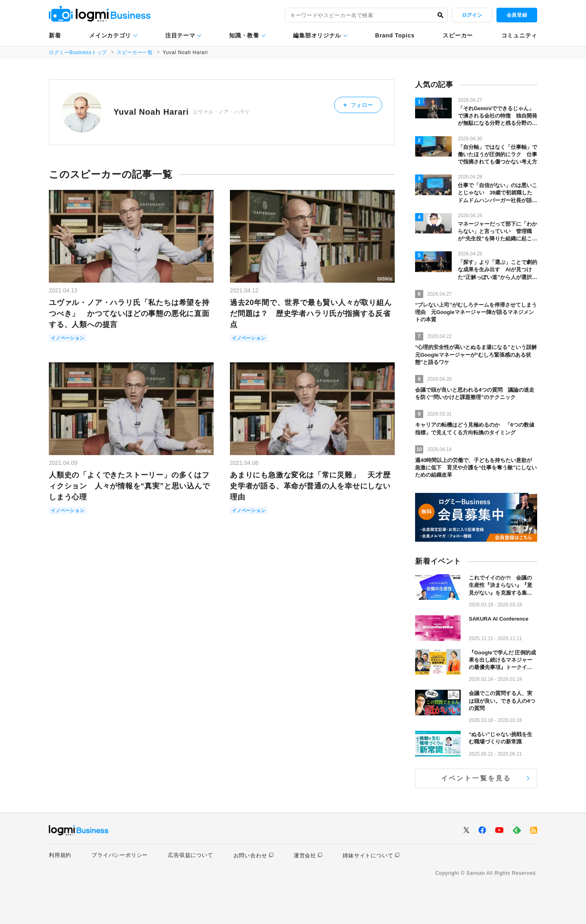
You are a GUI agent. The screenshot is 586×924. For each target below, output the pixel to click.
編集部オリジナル (317, 35)
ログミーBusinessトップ (78, 52)
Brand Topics (395, 35)
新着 (55, 35)
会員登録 (517, 15)
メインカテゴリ (110, 35)
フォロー (362, 104)
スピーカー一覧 (136, 52)
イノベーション (71, 339)
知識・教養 (244, 35)
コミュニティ (519, 35)
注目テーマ (180, 35)
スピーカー (458, 35)
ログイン (472, 15)
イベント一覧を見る (476, 778)
